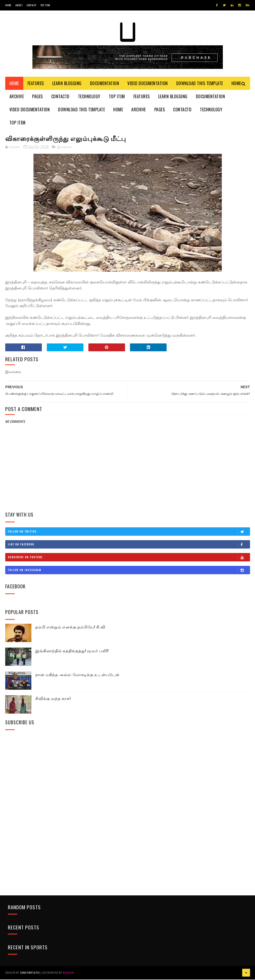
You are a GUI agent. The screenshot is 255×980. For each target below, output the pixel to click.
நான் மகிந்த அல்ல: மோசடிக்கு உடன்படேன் (77, 675)
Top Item (45, 5)
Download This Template (200, 84)
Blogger (68, 973)
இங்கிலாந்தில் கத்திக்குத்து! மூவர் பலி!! (72, 651)
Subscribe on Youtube (129, 558)
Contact (31, 5)
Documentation (105, 84)
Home (8, 5)
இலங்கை (64, 148)
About (19, 5)
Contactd (60, 97)
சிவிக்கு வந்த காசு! (53, 699)
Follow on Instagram (129, 571)
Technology (89, 97)
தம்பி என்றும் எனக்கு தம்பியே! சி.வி (70, 627)
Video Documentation (148, 84)
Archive (17, 97)
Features (36, 84)
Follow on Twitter (129, 532)
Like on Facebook (129, 545)
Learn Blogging (67, 84)
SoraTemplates (30, 973)
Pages (38, 97)
